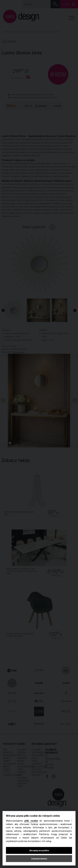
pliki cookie (31, 821)
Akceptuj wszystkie (39, 850)
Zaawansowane (39, 859)
